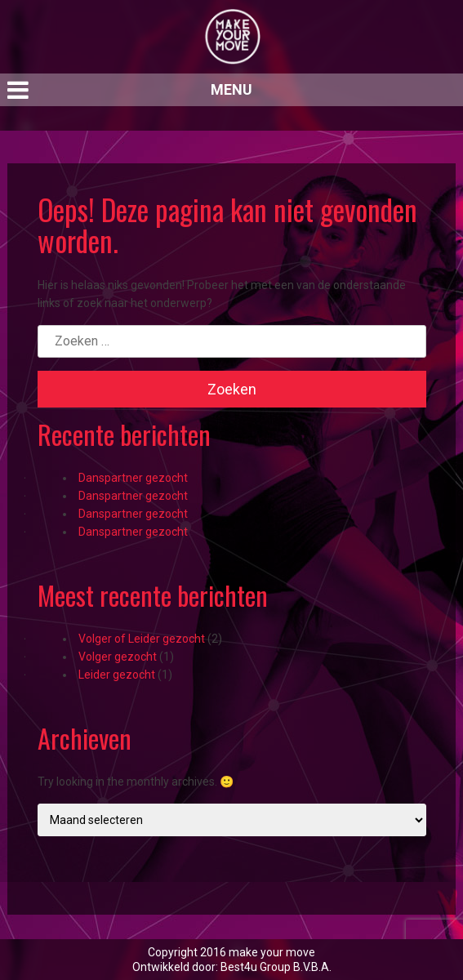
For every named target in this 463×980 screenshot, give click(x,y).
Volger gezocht (118, 657)
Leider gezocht (117, 675)
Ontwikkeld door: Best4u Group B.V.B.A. (232, 967)
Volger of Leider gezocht (142, 639)
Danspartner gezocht (133, 478)
